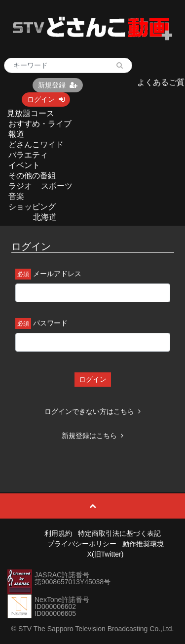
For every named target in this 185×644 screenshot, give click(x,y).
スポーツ (57, 186)
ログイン (46, 99)
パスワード (50, 323)
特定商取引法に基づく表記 (119, 533)
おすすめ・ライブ (40, 124)
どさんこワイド (36, 144)
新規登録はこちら (92, 436)
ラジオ (20, 186)
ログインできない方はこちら (92, 411)
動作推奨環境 (143, 544)
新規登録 (58, 85)
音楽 (16, 196)
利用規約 (58, 533)
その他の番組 (32, 176)
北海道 (45, 217)
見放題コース (31, 113)
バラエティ (28, 155)
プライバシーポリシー (82, 544)
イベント (24, 165)
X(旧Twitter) (106, 554)
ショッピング (32, 207)
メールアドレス (57, 274)
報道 (16, 134)
